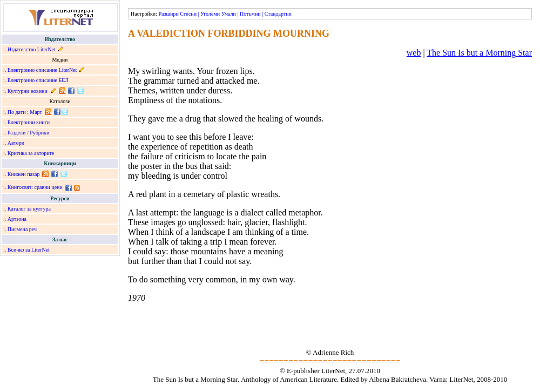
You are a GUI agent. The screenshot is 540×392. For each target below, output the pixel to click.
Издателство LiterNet (32, 49)
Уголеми (210, 14)
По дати (17, 112)
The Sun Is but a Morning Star (479, 53)
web (414, 53)
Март (36, 112)
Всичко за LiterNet (29, 250)
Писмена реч (22, 229)
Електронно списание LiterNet (42, 70)
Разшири (168, 14)
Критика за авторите (31, 153)
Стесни (188, 14)
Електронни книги (29, 122)
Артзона (17, 219)
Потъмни (250, 14)
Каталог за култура (29, 209)
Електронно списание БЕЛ (38, 80)
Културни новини (28, 91)
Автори (16, 143)
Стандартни (278, 14)
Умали (229, 14)
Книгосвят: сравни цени (35, 187)
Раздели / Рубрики (29, 133)
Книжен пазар (24, 174)
